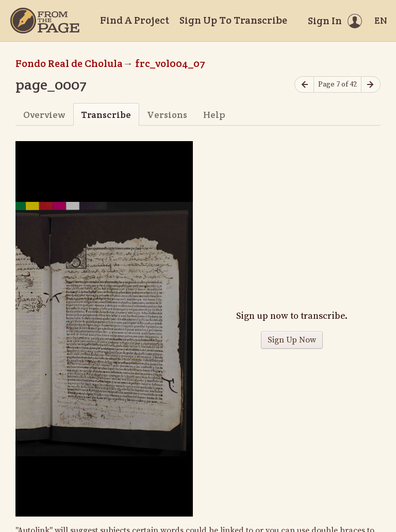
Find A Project (135, 20)
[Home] (45, 21)
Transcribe (106, 115)
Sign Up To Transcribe (233, 20)
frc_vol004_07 (170, 63)
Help (214, 115)
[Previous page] (304, 85)
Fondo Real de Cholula (69, 63)
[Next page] (371, 85)
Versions (167, 115)
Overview (44, 115)
